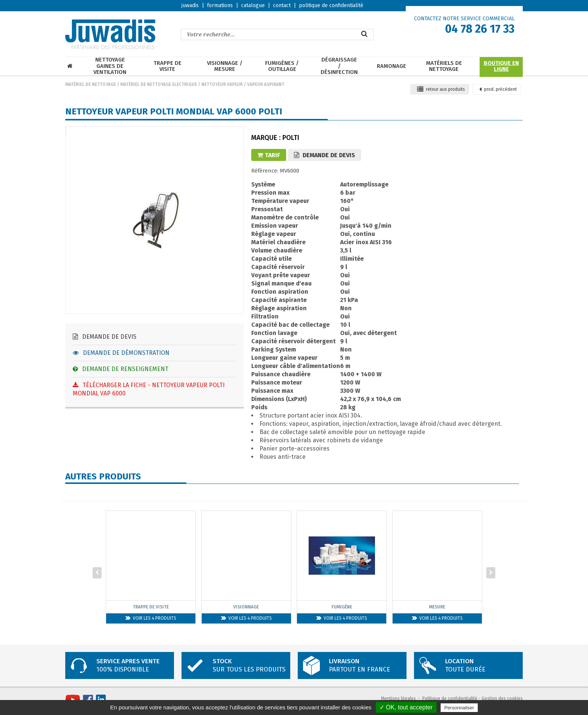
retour (441, 89)
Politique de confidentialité (450, 698)
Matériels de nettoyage (444, 66)
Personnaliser (459, 708)
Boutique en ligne (501, 66)
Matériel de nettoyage (91, 84)
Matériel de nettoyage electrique (159, 84)
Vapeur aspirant (266, 84)
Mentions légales (398, 698)
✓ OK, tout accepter (406, 707)
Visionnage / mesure (225, 66)
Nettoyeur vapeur (222, 84)
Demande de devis (105, 337)
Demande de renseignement (121, 369)
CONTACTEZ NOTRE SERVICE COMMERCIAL (464, 19)
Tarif (269, 155)
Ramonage (391, 66)
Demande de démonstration (121, 353)
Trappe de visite (167, 66)
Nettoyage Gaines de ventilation (110, 66)
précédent (498, 89)
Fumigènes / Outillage (282, 66)
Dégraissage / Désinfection (339, 66)
